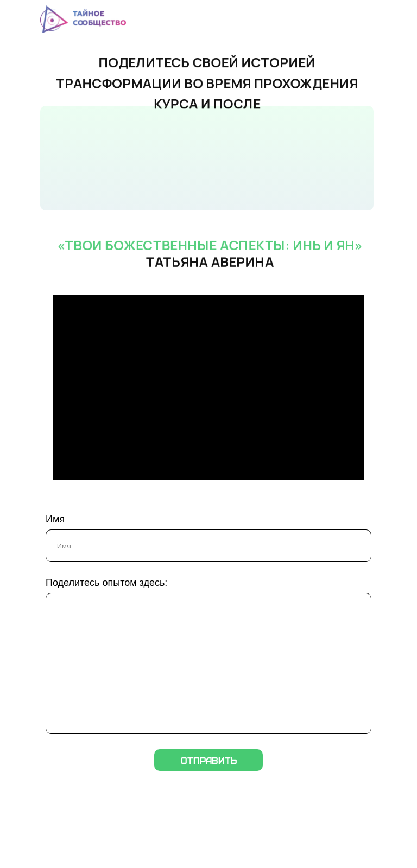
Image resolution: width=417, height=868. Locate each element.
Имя (55, 519)
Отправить (209, 760)
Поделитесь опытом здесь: (106, 583)
